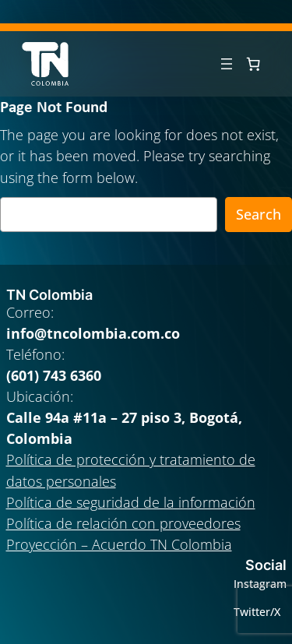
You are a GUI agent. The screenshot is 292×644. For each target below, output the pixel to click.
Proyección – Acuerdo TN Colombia (119, 544)
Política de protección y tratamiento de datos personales (131, 470)
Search (259, 214)
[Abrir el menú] (227, 64)
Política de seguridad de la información (131, 502)
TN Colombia (49, 295)
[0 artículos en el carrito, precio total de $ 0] (253, 64)
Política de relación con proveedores (123, 523)
